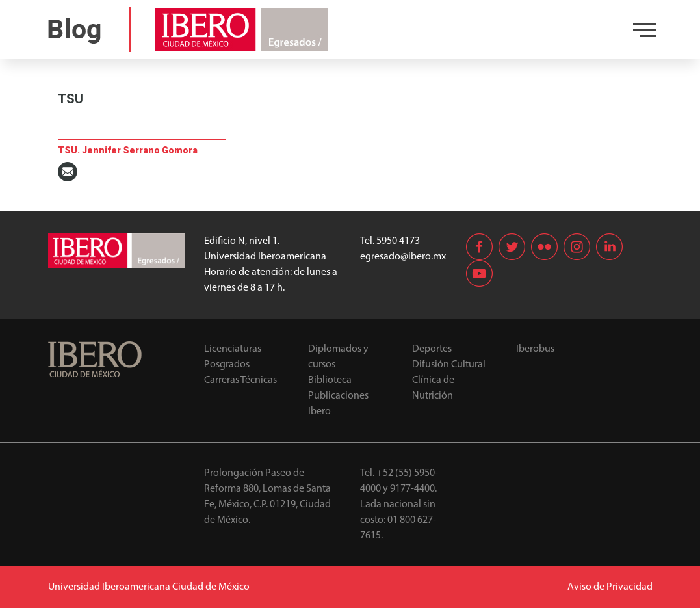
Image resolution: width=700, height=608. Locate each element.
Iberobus (535, 349)
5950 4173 (398, 241)
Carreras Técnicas (240, 380)
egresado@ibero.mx (403, 257)
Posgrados (227, 365)
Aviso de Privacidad (610, 587)
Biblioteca (330, 380)
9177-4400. (413, 489)
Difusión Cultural (449, 365)
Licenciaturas (233, 349)
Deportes (432, 349)
